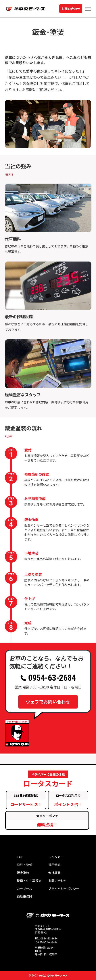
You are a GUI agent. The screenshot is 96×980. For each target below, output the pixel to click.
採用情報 (54, 865)
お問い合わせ (71, 9)
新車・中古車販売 (29, 881)
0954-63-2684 (48, 678)
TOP (20, 857)
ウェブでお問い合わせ (48, 702)
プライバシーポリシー (64, 888)
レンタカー (56, 857)
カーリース (24, 888)
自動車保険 (25, 896)
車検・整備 (25, 865)
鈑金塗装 (23, 873)
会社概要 (54, 873)
